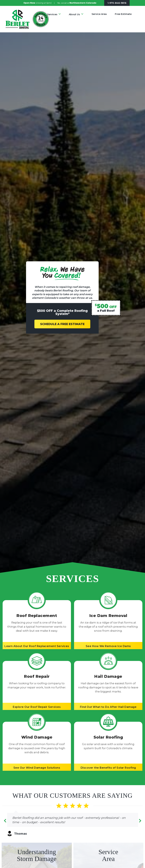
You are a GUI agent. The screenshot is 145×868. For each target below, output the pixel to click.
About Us (74, 14)
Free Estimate (123, 14)
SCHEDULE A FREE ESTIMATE (62, 324)
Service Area (99, 14)
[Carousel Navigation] (73, 821)
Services (52, 14)
